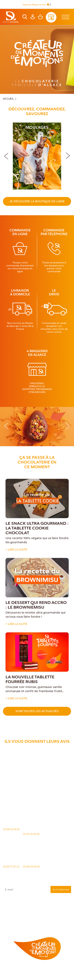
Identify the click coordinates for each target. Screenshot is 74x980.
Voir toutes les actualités (37, 711)
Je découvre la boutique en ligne (37, 201)
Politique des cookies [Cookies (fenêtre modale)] (53, 972)
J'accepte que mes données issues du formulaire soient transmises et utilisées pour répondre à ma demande (37, 907)
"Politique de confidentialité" (14, 917)
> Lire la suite (16, 550)
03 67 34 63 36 (31, 834)
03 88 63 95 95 (11, 829)
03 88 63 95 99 (31, 867)
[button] (68, 155)
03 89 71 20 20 (11, 867)
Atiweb (60, 975)
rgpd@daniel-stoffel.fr (44, 914)
